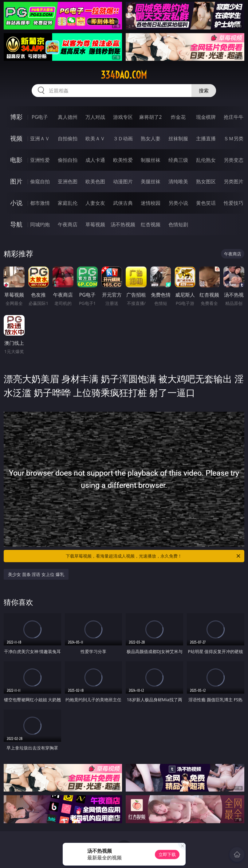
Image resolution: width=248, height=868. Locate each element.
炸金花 (178, 117)
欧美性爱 (123, 160)
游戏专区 (123, 117)
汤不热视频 (123, 224)
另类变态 (234, 160)
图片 (16, 181)
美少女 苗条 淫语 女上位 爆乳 (36, 574)
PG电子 (40, 117)
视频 (16, 138)
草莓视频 (95, 224)
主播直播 (206, 138)
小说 (16, 203)
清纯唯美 (178, 181)
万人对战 (95, 117)
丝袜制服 (178, 138)
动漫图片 (123, 181)
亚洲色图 (68, 181)
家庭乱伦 (68, 203)
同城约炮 (40, 224)
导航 (16, 224)
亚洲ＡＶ (40, 138)
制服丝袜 (151, 160)
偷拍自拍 (68, 160)
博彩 (16, 117)
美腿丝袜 (151, 181)
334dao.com (124, 75)
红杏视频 (151, 224)
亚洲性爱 (40, 160)
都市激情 (40, 203)
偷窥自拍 (40, 181)
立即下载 (167, 854)
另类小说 (178, 203)
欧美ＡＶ (95, 138)
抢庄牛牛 (234, 117)
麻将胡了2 (150, 117)
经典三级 (178, 160)
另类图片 (234, 181)
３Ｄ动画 (123, 138)
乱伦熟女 (206, 160)
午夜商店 (68, 224)
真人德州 (68, 117)
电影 (16, 160)
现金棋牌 (206, 117)
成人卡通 (95, 160)
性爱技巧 (234, 203)
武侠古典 (123, 203)
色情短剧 (178, 224)
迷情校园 (151, 203)
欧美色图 (95, 181)
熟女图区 (206, 181)
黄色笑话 (206, 203)
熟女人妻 (151, 138)
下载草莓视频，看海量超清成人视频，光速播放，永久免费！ (153, 556)
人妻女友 (95, 203)
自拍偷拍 (68, 138)
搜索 (204, 91)
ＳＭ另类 (234, 138)
